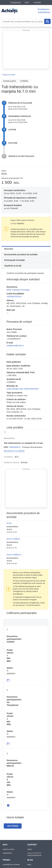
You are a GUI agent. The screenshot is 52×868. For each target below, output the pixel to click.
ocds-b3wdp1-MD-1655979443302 (23, 389)
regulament (7, 853)
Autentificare (44, 12)
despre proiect (9, 849)
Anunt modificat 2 (14, 555)
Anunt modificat (13, 539)
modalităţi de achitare (11, 865)
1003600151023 (14, 296)
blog (29, 865)
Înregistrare (43, 9)
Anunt (9, 523)
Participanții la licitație (15, 260)
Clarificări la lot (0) (13, 266)
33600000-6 (15, 447)
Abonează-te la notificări (14, 451)
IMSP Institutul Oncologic (18, 290)
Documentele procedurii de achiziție (21, 254)
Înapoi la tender (9, 75)
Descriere (9, 249)
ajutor (30, 849)
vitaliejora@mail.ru (15, 345)
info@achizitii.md (34, 855)
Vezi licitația (13, 826)
